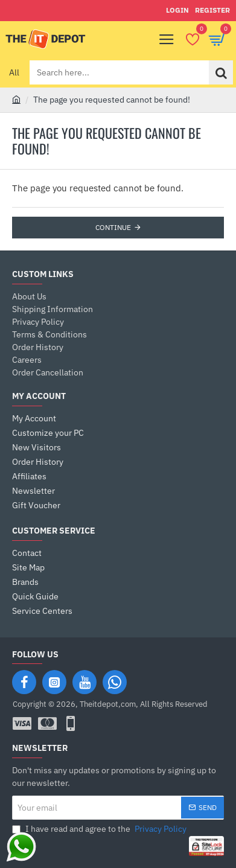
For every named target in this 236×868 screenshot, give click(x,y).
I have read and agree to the (100, 829)
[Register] (212, 11)
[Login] (177, 11)
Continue (113, 227)
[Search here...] (221, 72)
